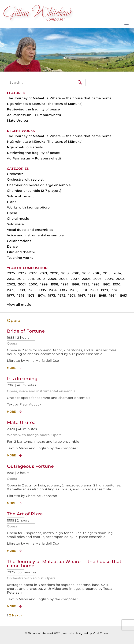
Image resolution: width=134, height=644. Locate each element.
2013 (11, 279)
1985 (42, 290)
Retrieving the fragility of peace (33, 109)
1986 (32, 290)
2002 (11, 284)
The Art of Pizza (25, 514)
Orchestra (15, 174)
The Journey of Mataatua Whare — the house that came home (64, 564)
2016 (96, 273)
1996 (75, 284)
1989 (11, 290)
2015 (107, 273)
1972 (62, 296)
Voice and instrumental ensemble (47, 391)
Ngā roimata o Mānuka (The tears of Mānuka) (45, 104)
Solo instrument (21, 196)
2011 (31, 279)
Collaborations (19, 241)
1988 (21, 290)
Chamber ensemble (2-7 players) (34, 191)
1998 (55, 284)
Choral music (18, 219)
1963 (123, 296)
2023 (22, 273)
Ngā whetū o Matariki (25, 147)
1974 (41, 296)
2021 (43, 273)
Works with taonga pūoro (28, 435)
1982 (74, 290)
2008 (64, 279)
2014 (117, 273)
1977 (11, 296)
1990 (117, 284)
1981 (84, 290)
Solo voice (15, 224)
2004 (109, 279)
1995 (86, 284)
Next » (17, 615)
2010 (41, 279)
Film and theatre (21, 252)
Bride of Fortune (26, 331)
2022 (33, 273)
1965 (102, 296)
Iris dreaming (22, 379)
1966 (92, 296)
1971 (72, 296)
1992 (106, 284)
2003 (120, 279)
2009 (52, 279)
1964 (113, 296)
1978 (115, 290)
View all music (19, 305)
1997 (65, 284)
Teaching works (20, 258)
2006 (86, 279)
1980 (94, 290)
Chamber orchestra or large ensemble (39, 185)
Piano (12, 202)
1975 (31, 296)
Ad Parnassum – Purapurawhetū (34, 115)
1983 (63, 290)
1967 (82, 296)
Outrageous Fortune (30, 466)
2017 (86, 273)
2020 (54, 273)
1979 (105, 290)
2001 (22, 284)
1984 (53, 290)
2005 (97, 279)
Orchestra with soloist (25, 578)
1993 (96, 284)
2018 (76, 273)
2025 (11, 273)
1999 (44, 284)
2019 (65, 273)
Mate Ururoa (21, 423)
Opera (12, 344)
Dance (12, 247)
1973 (52, 296)
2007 (75, 279)
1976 (21, 296)
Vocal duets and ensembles (30, 230)
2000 (33, 284)
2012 (21, 279)
